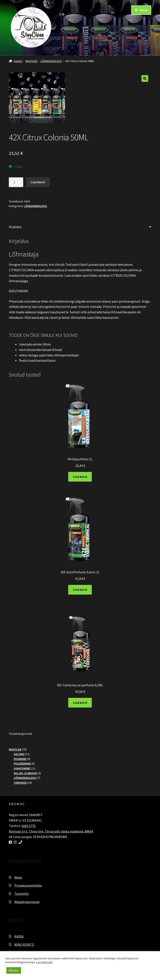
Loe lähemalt (44, 962)
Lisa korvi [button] (80, 477)
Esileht (18, 61)
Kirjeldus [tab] (15, 227)
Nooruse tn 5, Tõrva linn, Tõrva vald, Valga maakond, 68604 (51, 831)
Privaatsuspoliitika (28, 885)
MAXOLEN (31, 61)
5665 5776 (29, 826)
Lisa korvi (38, 182)
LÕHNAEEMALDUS (51, 61)
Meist (18, 877)
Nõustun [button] (14, 970)
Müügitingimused (27, 902)
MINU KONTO (24, 944)
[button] (145, 78)
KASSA (19, 936)
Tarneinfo (21, 894)
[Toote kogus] (16, 182)
